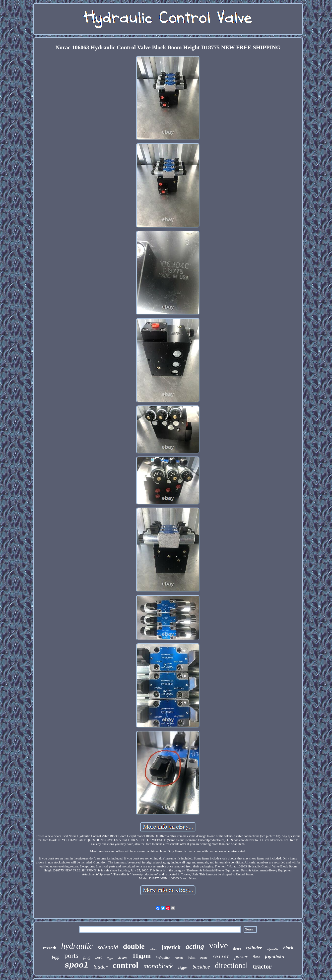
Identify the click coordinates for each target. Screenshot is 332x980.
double (134, 946)
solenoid (108, 947)
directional (232, 965)
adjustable (272, 949)
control (125, 965)
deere (237, 948)
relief (221, 957)
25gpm (110, 958)
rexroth (50, 948)
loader (100, 967)
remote (179, 958)
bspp (56, 957)
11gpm (141, 956)
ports (71, 955)
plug (87, 957)
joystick (171, 947)
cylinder (254, 948)
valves (153, 949)
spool (76, 965)
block (288, 948)
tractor (262, 966)
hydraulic (77, 946)
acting (195, 946)
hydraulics (163, 957)
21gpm (123, 957)
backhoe (201, 967)
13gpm (183, 968)
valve (218, 946)
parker (241, 957)
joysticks (275, 957)
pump (204, 958)
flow (256, 957)
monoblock (158, 966)
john (192, 957)
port (99, 957)
